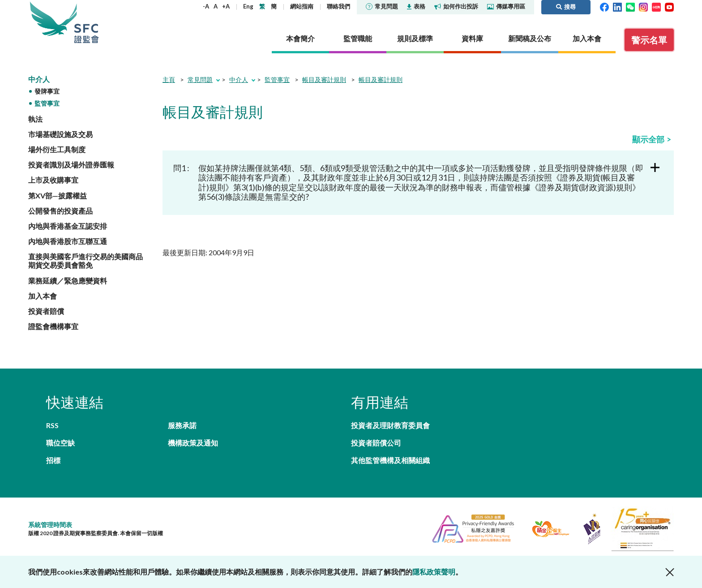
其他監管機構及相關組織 (390, 460)
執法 (35, 119)
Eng (248, 6)
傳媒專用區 (506, 6)
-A (206, 6)
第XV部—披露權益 (58, 195)
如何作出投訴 (456, 6)
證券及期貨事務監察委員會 (86, 22)
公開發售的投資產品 (60, 211)
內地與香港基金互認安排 (68, 226)
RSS (52, 425)
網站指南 (302, 6)
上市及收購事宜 (53, 180)
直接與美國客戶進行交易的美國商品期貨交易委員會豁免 (86, 261)
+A (226, 6)
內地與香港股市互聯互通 (68, 241)
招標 (53, 460)
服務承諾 (182, 425)
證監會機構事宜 (53, 326)
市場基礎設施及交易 (60, 134)
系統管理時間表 (50, 525)
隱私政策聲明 (434, 572)
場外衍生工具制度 (57, 149)
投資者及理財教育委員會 (390, 425)
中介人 (39, 79)
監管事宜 (47, 103)
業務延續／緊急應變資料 (68, 281)
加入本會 (43, 296)
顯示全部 (648, 139)
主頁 (169, 79)
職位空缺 (60, 443)
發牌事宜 (47, 91)
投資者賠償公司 (376, 443)
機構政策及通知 (193, 443)
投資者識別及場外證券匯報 (71, 165)
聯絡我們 (338, 6)
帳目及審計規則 (324, 79)
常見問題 (382, 6)
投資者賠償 (46, 311)
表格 (416, 6)
